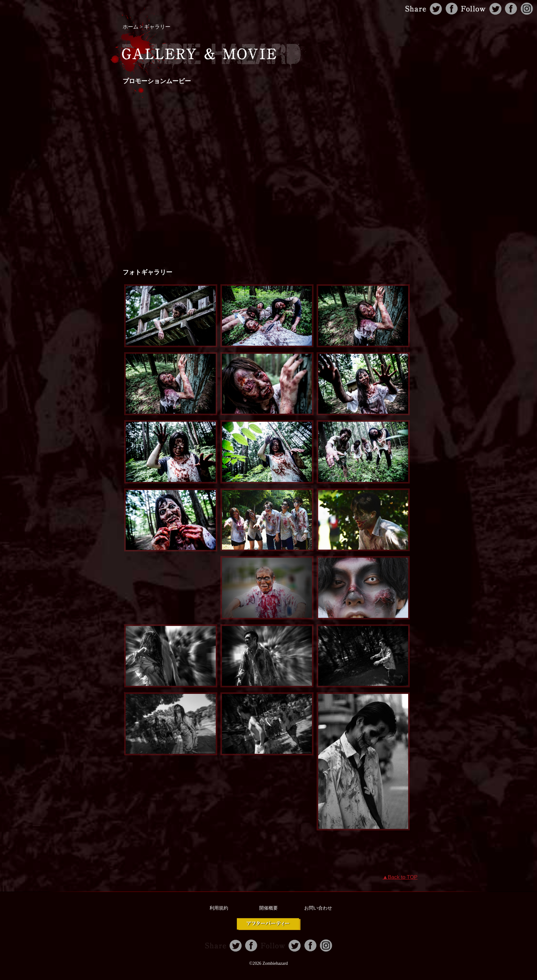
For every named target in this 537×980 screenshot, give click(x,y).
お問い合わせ (318, 908)
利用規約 (219, 908)
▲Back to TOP (400, 877)
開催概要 (268, 908)
